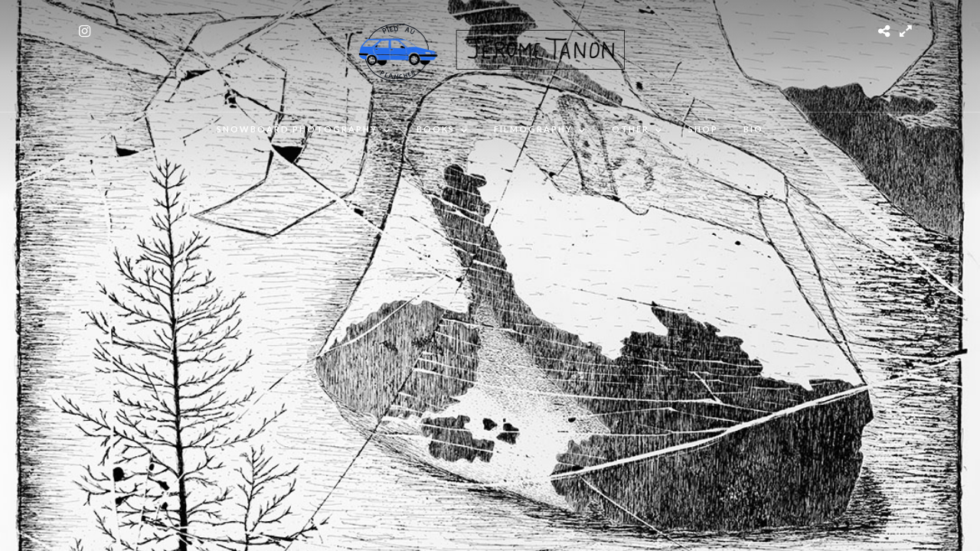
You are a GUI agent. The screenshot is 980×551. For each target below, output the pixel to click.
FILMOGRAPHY (533, 129)
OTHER (630, 129)
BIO (753, 129)
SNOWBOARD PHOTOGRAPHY (297, 129)
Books (436, 129)
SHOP (703, 129)
